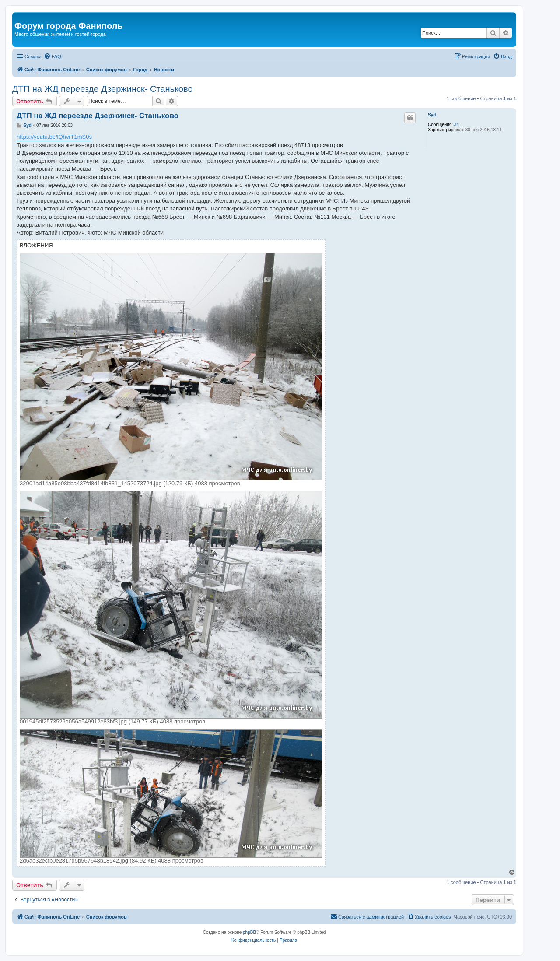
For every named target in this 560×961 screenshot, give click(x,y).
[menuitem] (52, 56)
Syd (432, 115)
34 (457, 125)
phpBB (249, 932)
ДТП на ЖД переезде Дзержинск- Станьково (103, 89)
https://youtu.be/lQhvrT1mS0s (54, 137)
